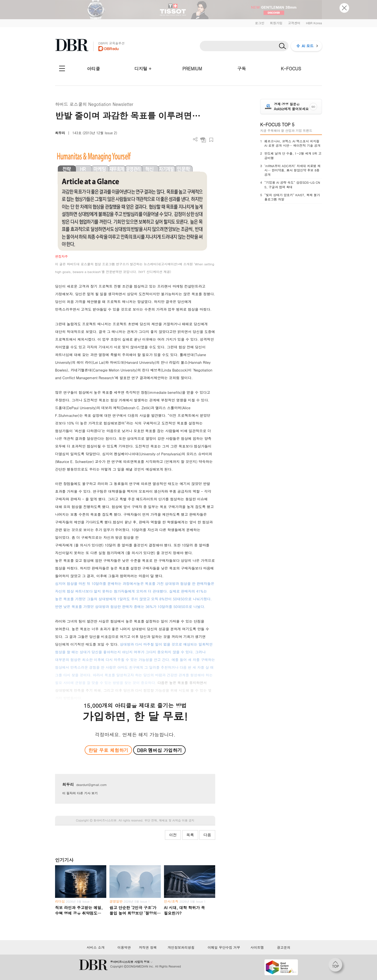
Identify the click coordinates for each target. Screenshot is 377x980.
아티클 (94, 69)
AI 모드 (308, 46)
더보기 (195, 139)
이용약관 (124, 947)
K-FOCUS (291, 69)
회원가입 (276, 23)
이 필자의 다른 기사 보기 (80, 793)
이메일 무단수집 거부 (224, 947)
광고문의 (284, 947)
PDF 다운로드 (203, 140)
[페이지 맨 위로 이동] (337, 966)
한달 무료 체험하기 (108, 750)
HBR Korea (314, 23)
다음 (207, 835)
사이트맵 (257, 947)
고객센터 (294, 23)
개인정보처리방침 (181, 947)
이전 (173, 835)
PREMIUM (192, 69)
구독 (242, 69)
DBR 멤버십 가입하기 (160, 750)
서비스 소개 (96, 947)
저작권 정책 (148, 947)
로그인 (260, 23)
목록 (190, 835)
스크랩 (211, 140)
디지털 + (143, 69)
